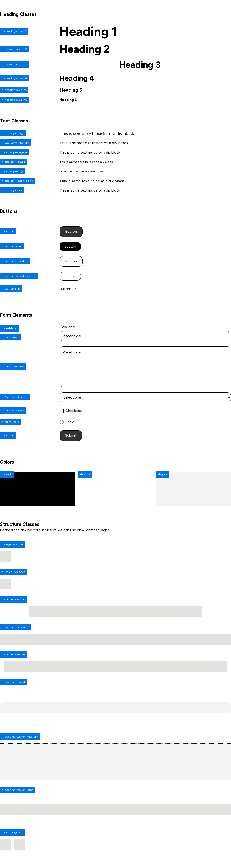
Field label (67, 327)
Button (71, 231)
